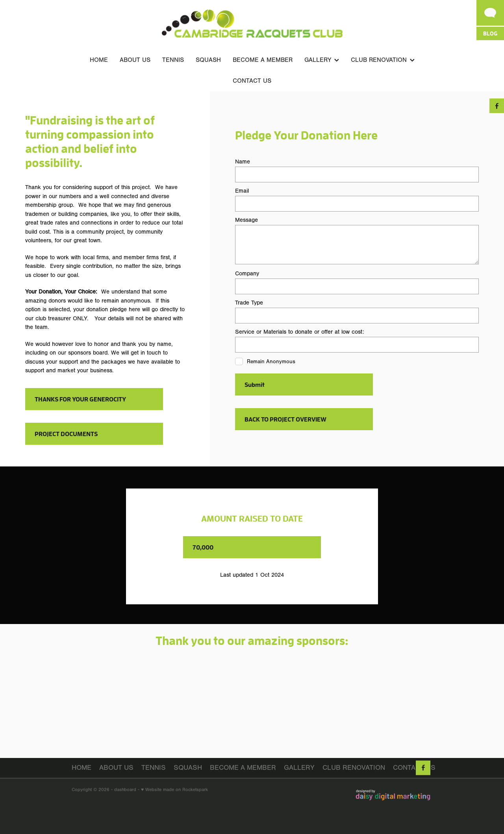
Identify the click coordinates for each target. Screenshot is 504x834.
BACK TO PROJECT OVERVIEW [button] (285, 419)
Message (246, 220)
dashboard (125, 789)
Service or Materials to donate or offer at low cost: (300, 332)
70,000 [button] (203, 547)
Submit (255, 384)
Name (243, 162)
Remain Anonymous (271, 362)
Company (247, 274)
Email (242, 191)
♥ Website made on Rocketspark (174, 789)
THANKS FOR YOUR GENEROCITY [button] (80, 399)
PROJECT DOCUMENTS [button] (66, 434)
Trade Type (249, 303)
